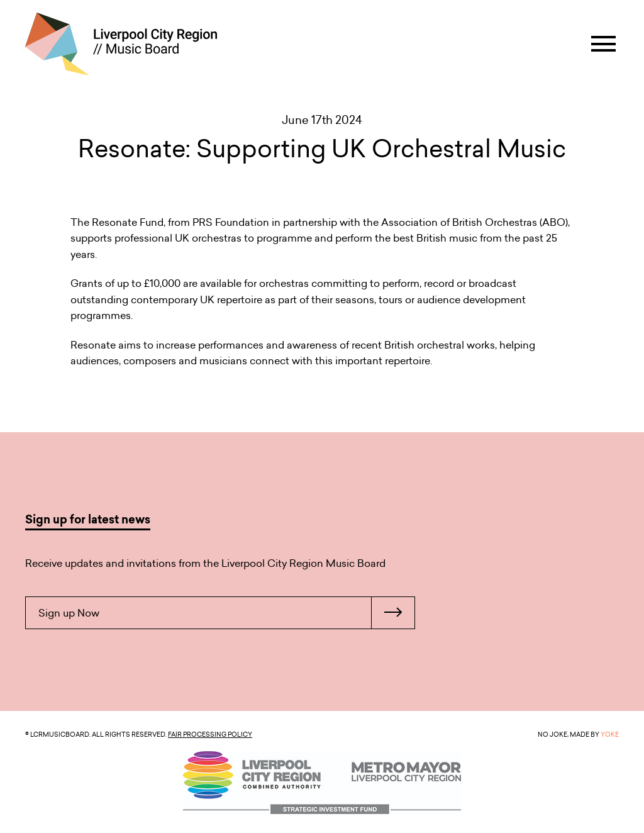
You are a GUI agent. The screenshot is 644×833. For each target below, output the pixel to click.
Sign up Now (226, 613)
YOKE (610, 734)
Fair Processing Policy (210, 734)
